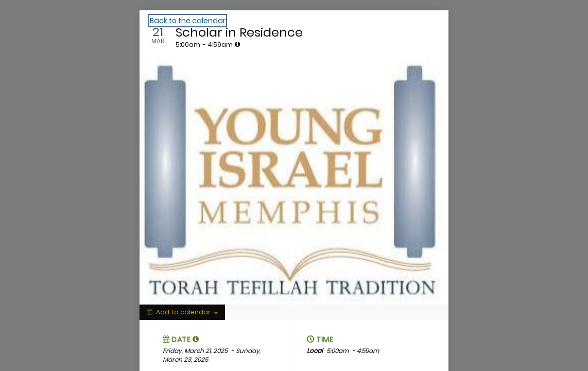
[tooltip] (237, 44)
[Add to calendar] (182, 312)
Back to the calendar (188, 21)
